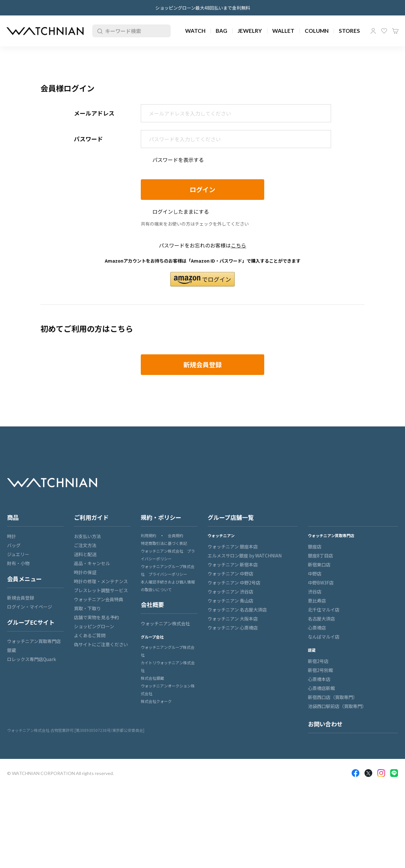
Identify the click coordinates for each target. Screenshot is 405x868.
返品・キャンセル (92, 563)
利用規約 (148, 535)
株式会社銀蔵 (152, 678)
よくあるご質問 (90, 635)
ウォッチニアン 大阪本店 (233, 619)
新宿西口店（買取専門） (333, 697)
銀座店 (315, 546)
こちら (239, 245)
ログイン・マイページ (30, 607)
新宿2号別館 (320, 670)
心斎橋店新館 (321, 688)
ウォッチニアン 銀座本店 (233, 546)
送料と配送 (85, 554)
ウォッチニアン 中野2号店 (234, 583)
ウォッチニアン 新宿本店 (233, 565)
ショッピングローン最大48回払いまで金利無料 (203, 8)
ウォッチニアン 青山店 (230, 601)
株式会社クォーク (156, 701)
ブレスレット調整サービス (101, 590)
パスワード (88, 139)
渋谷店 (315, 592)
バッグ (14, 545)
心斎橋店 (317, 628)
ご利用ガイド (91, 517)
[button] (203, 279)
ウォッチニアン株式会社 (165, 623)
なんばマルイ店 (324, 637)
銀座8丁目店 (320, 555)
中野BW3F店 (321, 583)
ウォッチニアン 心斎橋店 (233, 628)
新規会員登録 (21, 598)
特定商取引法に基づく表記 (164, 543)
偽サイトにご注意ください (101, 644)
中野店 (315, 574)
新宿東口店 (319, 565)
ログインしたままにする (181, 211)
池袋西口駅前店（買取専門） (337, 706)
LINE (394, 773)
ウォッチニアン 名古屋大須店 (237, 610)
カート (395, 31)
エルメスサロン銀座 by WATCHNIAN (245, 555)
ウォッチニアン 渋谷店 (230, 592)
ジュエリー (18, 554)
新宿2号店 (318, 661)
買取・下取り (87, 608)
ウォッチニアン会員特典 (99, 599)
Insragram (381, 773)
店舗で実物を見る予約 (96, 617)
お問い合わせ (325, 724)
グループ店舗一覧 (231, 517)
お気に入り (384, 31)
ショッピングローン (94, 626)
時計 (12, 536)
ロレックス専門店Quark (32, 659)
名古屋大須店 (321, 619)
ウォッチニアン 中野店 (230, 574)
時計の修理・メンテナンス (101, 581)
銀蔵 (12, 650)
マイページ (373, 31)
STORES (349, 31)
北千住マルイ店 (324, 610)
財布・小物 (18, 563)
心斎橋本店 (319, 679)
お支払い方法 (87, 536)
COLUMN (317, 31)
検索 (99, 31)
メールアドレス (94, 113)
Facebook (355, 773)
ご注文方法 (85, 545)
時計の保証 (85, 572)
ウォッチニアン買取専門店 (34, 641)
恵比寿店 (317, 601)
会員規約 (175, 535)
